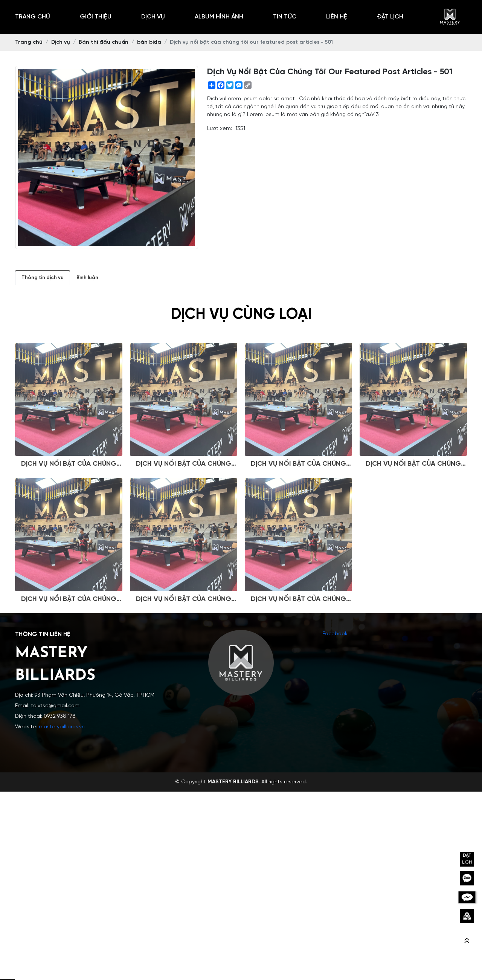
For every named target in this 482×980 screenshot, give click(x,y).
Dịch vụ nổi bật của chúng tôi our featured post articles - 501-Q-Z (184, 492)
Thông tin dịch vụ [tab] (43, 278)
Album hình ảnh (219, 17)
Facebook (335, 634)
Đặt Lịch (390, 17)
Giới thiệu (96, 17)
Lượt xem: (220, 129)
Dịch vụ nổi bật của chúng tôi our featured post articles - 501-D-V (413, 492)
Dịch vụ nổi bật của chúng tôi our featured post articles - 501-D (184, 627)
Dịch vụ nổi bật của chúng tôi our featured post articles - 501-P (298, 627)
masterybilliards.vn (62, 727)
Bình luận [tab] (87, 278)
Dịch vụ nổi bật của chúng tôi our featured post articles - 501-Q (69, 627)
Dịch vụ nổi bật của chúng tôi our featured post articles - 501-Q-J (298, 492)
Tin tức (285, 17)
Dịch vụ (153, 17)
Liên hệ (337, 17)
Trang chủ (33, 17)
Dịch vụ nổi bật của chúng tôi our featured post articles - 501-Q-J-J (69, 492)
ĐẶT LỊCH (467, 859)
